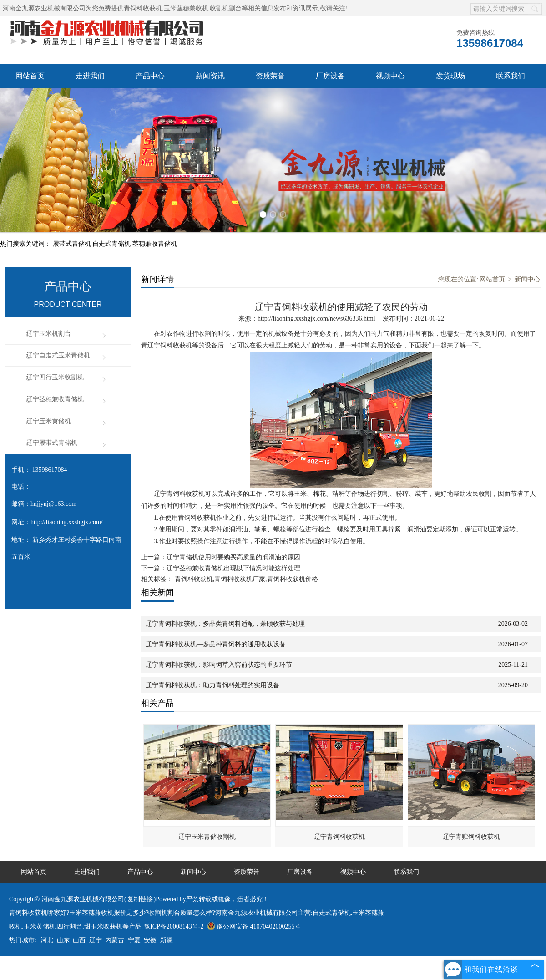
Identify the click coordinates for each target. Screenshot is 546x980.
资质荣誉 (270, 76)
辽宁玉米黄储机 (49, 421)
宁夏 (134, 940)
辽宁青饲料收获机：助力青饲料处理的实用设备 (212, 685)
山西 (79, 940)
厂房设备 (330, 76)
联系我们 (511, 76)
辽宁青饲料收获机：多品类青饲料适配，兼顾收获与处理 (225, 624)
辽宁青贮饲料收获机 (471, 837)
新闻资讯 (210, 76)
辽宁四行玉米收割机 (55, 377)
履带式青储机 (73, 244)
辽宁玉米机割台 (49, 334)
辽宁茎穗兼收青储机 (55, 399)
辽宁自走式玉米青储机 (58, 355)
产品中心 (150, 76)
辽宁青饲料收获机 (339, 837)
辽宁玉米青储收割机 (207, 837)
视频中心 (390, 76)
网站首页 (30, 76)
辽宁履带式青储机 (52, 443)
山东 (63, 940)
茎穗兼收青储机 (155, 244)
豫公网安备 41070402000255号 (254, 926)
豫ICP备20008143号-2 (174, 926)
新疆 (167, 940)
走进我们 (90, 76)
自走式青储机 (112, 244)
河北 (47, 940)
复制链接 (140, 899)
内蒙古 (115, 940)
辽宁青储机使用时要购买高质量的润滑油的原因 (233, 557)
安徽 (150, 940)
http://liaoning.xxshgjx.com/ (67, 522)
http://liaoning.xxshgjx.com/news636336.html (316, 319)
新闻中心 (527, 279)
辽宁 (96, 940)
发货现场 (450, 76)
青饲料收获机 (143, 8)
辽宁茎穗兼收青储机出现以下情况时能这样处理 (233, 568)
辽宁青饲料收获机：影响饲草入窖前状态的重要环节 (219, 665)
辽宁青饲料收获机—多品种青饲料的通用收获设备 (216, 644)
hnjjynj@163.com (53, 504)
